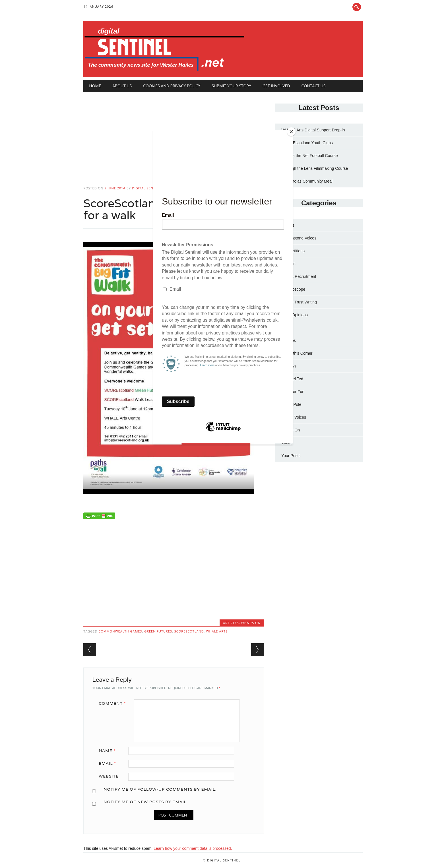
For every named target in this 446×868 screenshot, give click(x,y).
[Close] (291, 132)
